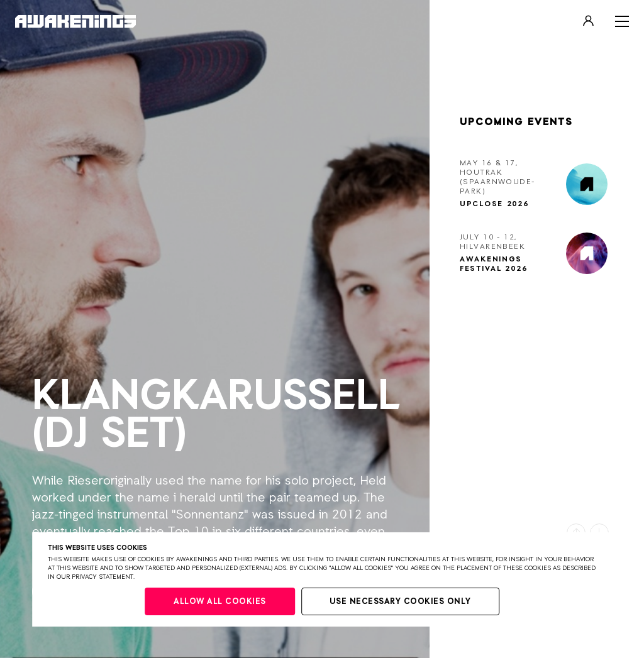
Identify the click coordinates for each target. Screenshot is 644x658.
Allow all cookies (220, 602)
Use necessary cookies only (400, 602)
